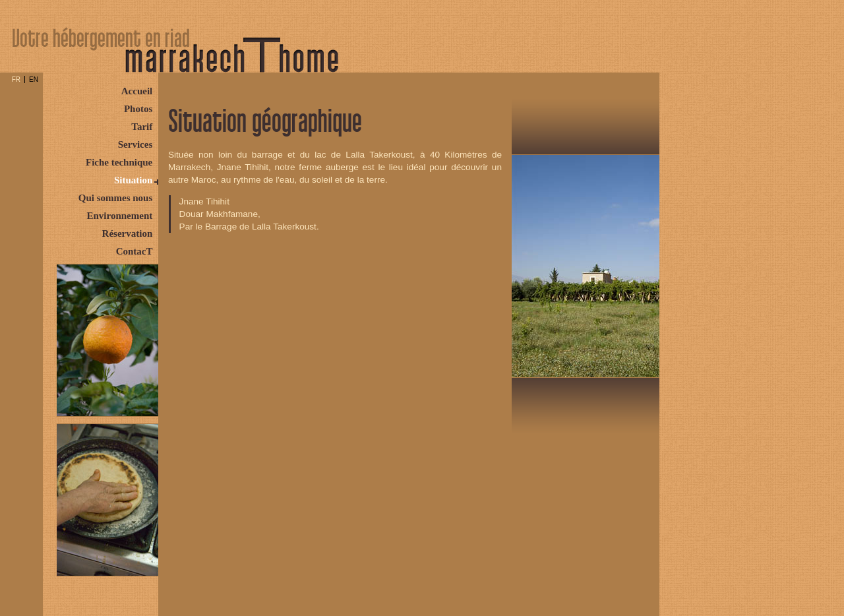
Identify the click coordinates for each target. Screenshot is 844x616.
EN (34, 79)
